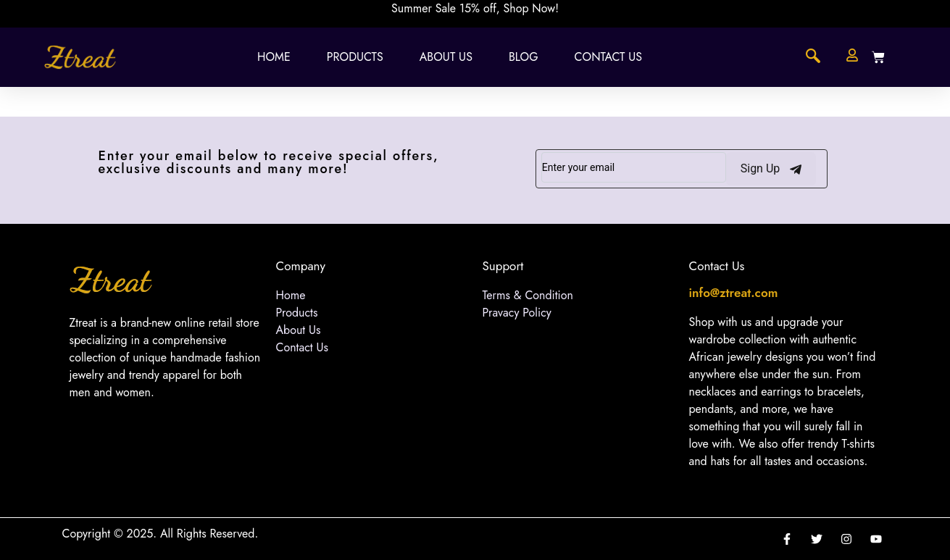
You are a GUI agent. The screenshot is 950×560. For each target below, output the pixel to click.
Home (274, 57)
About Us (446, 57)
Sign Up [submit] (771, 169)
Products (355, 57)
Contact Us (608, 57)
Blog (524, 57)
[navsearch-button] (813, 57)
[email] (634, 167)
